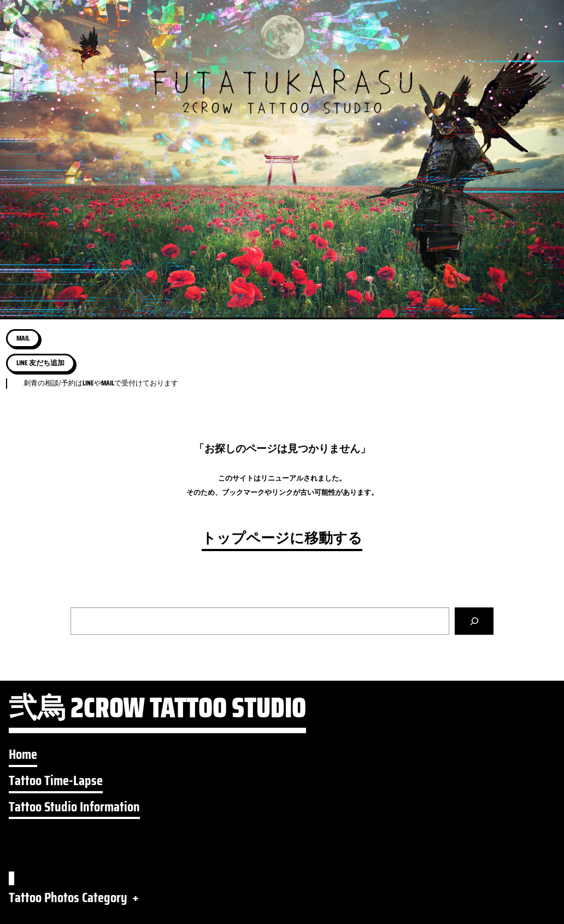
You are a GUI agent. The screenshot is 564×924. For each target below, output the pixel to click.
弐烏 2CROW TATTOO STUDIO (157, 712)
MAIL (23, 338)
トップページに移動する (282, 538)
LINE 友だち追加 (40, 363)
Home (23, 754)
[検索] (474, 621)
